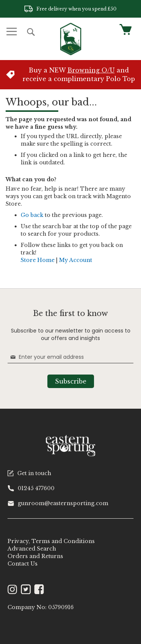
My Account (76, 260)
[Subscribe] (71, 381)
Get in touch (29, 473)
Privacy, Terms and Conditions (51, 541)
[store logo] (71, 39)
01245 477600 (31, 488)
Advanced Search (32, 549)
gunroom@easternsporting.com (58, 503)
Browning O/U (91, 70)
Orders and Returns (35, 556)
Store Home (38, 260)
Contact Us (23, 564)
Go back (32, 215)
